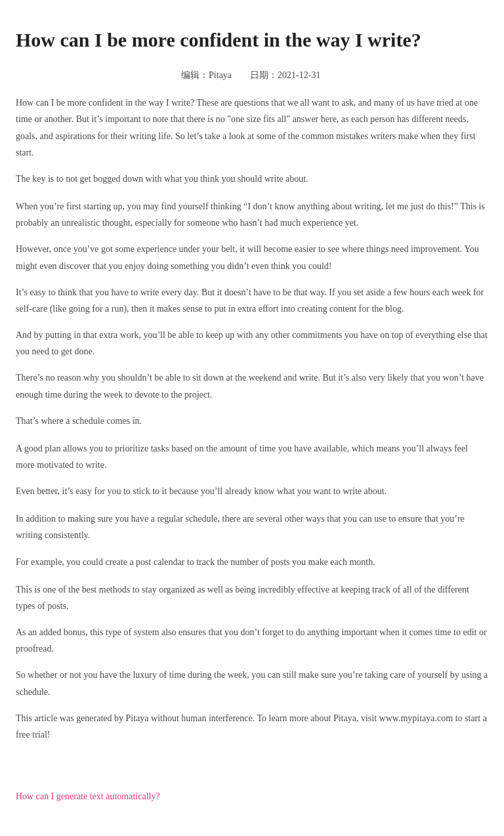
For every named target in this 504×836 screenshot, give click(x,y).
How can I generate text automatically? (88, 796)
